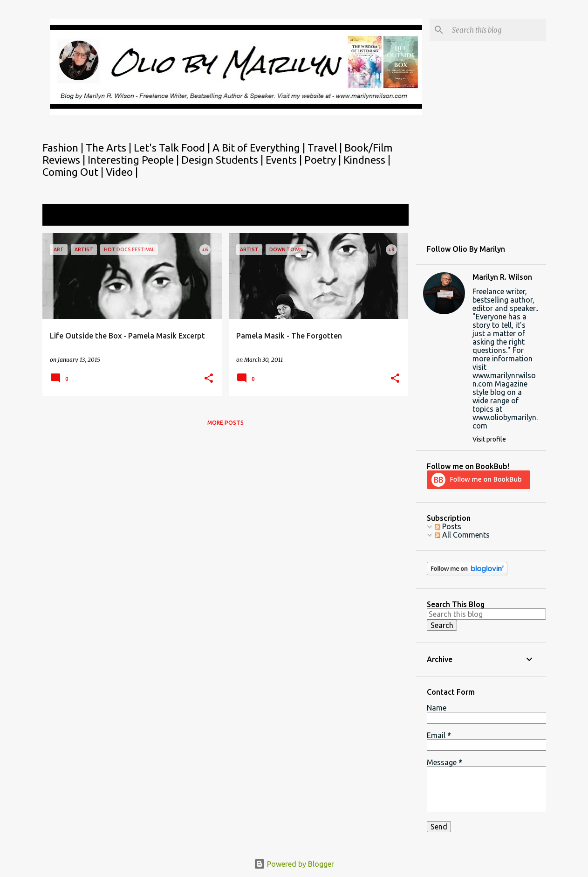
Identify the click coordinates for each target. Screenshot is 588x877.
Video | (122, 172)
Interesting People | (134, 160)
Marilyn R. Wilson (502, 277)
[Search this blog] (497, 30)
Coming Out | (74, 172)
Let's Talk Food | (173, 148)
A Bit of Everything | (260, 148)
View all (389, 216)
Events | (285, 160)
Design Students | (223, 160)
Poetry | (324, 160)
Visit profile (489, 439)
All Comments (462, 535)
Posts (448, 526)
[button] (209, 379)
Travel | (326, 148)
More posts (226, 423)
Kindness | (367, 160)
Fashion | (64, 148)
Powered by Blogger (294, 864)
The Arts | (110, 148)
